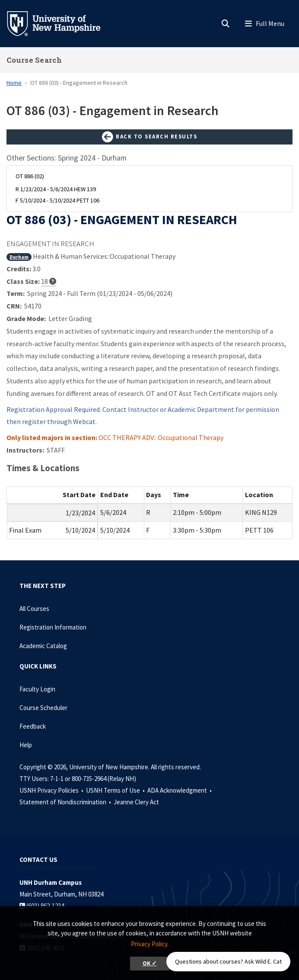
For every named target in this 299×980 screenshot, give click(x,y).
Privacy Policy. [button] (150, 944)
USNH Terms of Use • (116, 790)
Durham (19, 257)
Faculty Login (37, 689)
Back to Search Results (149, 137)
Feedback (33, 726)
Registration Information (53, 627)
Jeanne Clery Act (136, 802)
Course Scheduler (43, 708)
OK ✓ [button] (150, 963)
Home (14, 83)
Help (26, 745)
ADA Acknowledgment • (180, 790)
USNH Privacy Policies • (52, 790)
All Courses (34, 609)
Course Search (34, 60)
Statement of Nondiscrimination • (66, 802)
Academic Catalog (43, 646)
